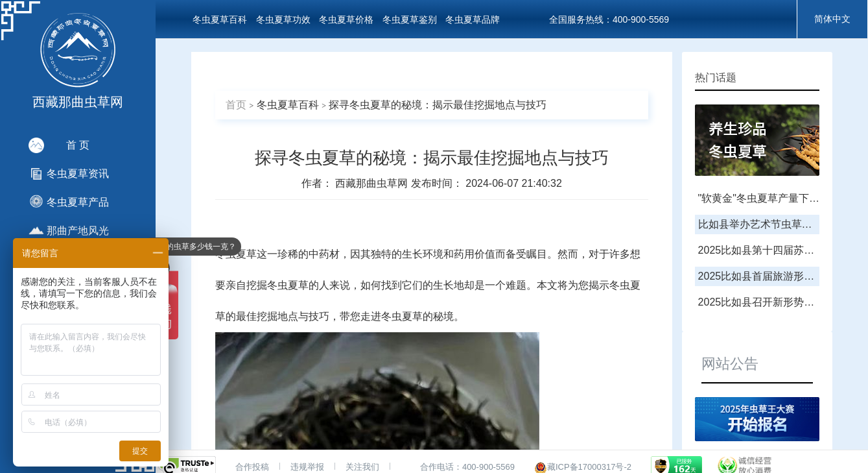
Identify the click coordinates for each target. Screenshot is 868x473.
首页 (236, 105)
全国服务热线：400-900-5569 (609, 19)
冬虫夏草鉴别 (410, 19)
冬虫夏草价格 (346, 19)
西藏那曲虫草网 (373, 183)
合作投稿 (252, 467)
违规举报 (307, 467)
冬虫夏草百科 (220, 19)
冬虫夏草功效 (283, 19)
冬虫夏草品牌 (473, 19)
